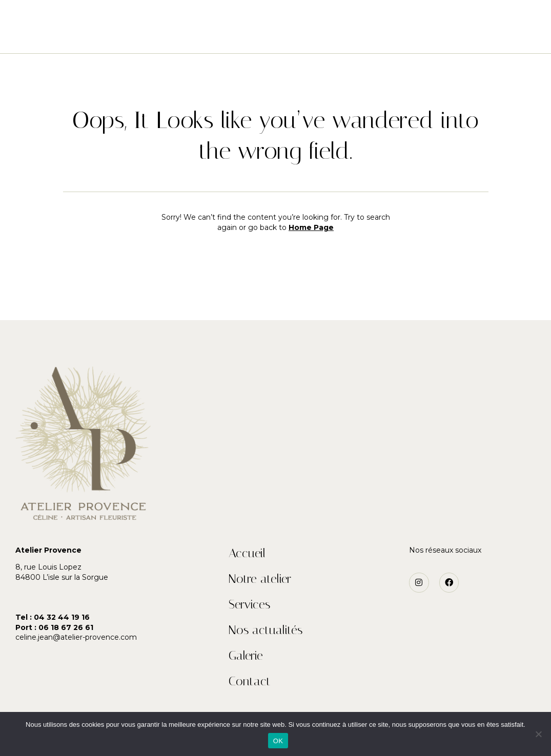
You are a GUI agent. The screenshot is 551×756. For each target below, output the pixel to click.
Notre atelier (185, 37)
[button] (37, 20)
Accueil (125, 37)
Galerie (373, 37)
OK (278, 741)
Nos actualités (311, 37)
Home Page (311, 227)
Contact (422, 37)
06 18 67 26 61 (66, 627)
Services (246, 37)
